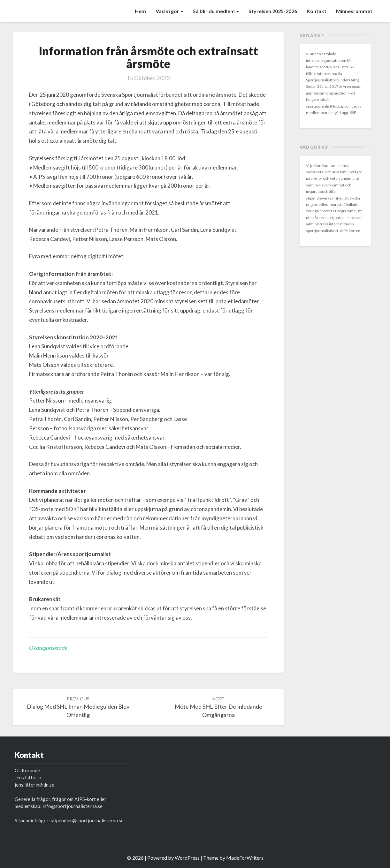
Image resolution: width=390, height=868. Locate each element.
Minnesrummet (354, 11)
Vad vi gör (169, 11)
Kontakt (317, 11)
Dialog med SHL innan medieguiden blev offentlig (78, 707)
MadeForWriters (245, 858)
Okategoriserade (48, 648)
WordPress (187, 858)
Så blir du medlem (216, 11)
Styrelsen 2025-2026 (273, 11)
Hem (140, 11)
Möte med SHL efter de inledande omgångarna (218, 707)
